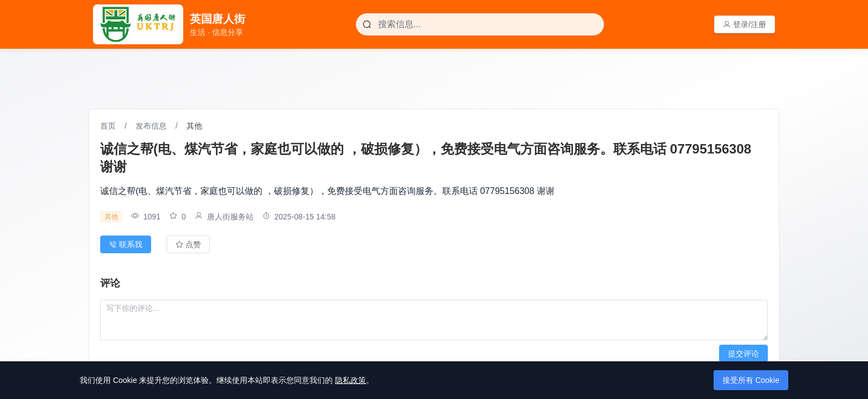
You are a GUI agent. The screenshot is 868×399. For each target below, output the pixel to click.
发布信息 (151, 126)
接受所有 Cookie (751, 380)
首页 (108, 126)
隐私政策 (350, 380)
